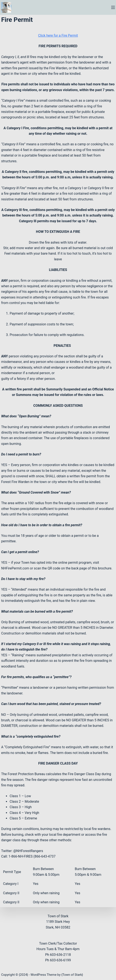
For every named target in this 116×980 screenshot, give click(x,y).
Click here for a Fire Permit (58, 35)
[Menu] (113, 7)
